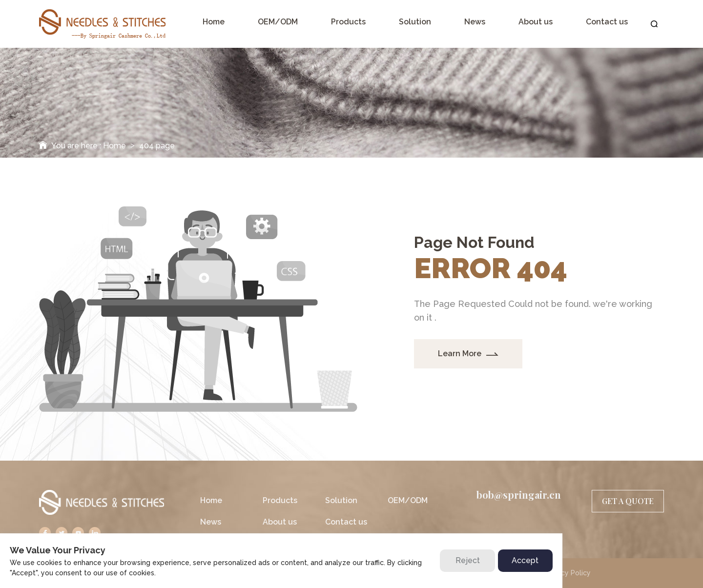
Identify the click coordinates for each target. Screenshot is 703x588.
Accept (525, 560)
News (211, 522)
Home (114, 146)
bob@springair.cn (519, 495)
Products (280, 500)
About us (280, 522)
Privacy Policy (568, 573)
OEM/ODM (408, 500)
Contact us (346, 522)
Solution (341, 500)
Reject (468, 560)
